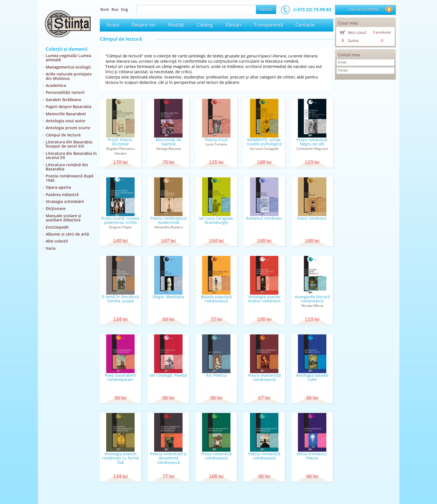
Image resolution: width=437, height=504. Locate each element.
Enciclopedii (57, 227)
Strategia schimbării (65, 201)
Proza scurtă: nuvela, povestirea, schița (121, 220)
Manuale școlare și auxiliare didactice (63, 218)
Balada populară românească (216, 299)
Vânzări (233, 25)
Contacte (305, 25)
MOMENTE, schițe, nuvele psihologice (264, 142)
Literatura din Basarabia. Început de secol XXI (69, 144)
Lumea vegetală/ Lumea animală (68, 58)
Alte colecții (57, 241)
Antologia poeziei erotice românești (264, 299)
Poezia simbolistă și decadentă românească (168, 458)
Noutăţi (176, 25)
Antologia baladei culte (312, 377)
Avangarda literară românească (312, 299)
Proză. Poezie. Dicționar (120, 142)
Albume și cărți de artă (67, 234)
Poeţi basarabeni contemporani (121, 377)
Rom (105, 9)
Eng (124, 9)
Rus (115, 9)
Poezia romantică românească (264, 456)
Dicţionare (56, 208)
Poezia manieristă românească (264, 377)
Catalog (205, 25)
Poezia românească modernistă (168, 220)
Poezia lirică (216, 140)
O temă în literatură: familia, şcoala (121, 299)
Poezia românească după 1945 (70, 178)
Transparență (268, 25)
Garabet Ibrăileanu (64, 100)
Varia (51, 248)
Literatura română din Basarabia (67, 167)
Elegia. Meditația (168, 297)
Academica (56, 85)
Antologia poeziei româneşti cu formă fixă (120, 458)
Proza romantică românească (216, 456)
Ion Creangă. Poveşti (168, 375)
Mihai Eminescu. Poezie (312, 456)
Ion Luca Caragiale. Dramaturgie (216, 220)
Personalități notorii (65, 92)
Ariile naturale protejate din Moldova (69, 76)
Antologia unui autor (66, 121)
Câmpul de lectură (63, 135)
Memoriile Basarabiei (66, 114)
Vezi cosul (357, 32)
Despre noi (144, 25)
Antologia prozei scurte (68, 128)
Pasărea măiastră (62, 194)
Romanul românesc (264, 218)
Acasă (113, 25)
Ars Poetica (216, 375)
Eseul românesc (312, 218)
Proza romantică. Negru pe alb (312, 142)
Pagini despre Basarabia (69, 107)
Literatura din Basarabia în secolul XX (71, 155)
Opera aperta (58, 187)
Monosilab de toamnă (168, 142)
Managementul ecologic (68, 67)
